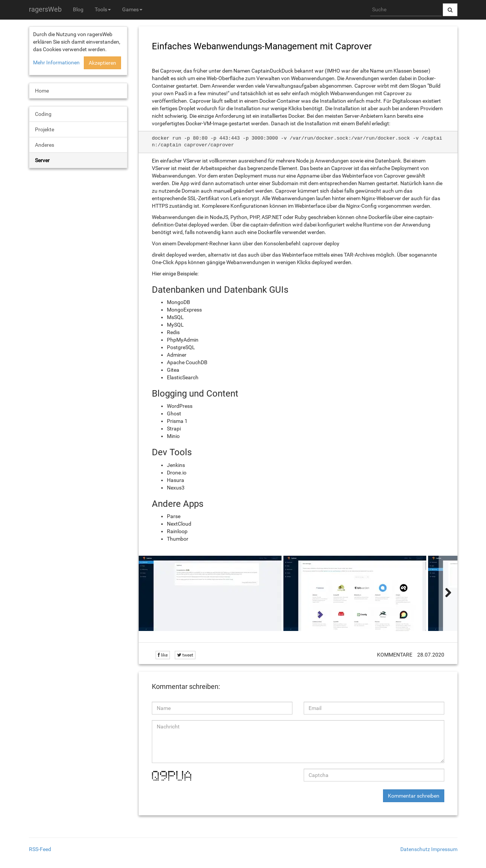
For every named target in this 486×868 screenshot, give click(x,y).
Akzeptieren (102, 63)
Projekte (45, 129)
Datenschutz (415, 849)
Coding (43, 114)
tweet (185, 655)
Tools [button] (103, 9)
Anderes (45, 145)
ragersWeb (45, 9)
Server (42, 160)
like (163, 655)
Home (42, 91)
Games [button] (132, 9)
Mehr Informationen (56, 62)
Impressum (444, 849)
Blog (78, 9)
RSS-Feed (40, 849)
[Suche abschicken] (450, 10)
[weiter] (448, 593)
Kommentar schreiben (414, 796)
